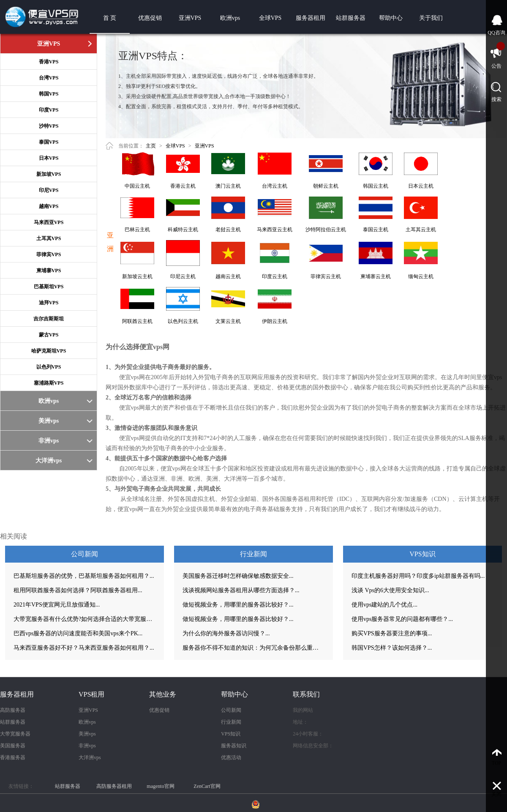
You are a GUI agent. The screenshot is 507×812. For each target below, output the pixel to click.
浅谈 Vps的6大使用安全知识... (390, 590)
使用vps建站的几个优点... (384, 605)
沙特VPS (49, 126)
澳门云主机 (228, 186)
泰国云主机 (376, 230)
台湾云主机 (275, 186)
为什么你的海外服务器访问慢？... (226, 633)
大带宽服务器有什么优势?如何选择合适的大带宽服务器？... (84, 619)
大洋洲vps (90, 757)
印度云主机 (275, 276)
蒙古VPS (49, 335)
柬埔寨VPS (49, 271)
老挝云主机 (228, 230)
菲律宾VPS (49, 254)
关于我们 (431, 18)
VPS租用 (91, 694)
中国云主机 (137, 186)
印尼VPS (49, 190)
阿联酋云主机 (137, 321)
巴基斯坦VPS (49, 287)
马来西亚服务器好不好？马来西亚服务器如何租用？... (84, 648)
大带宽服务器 (15, 734)
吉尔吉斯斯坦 (49, 319)
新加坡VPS (49, 174)
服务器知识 (234, 746)
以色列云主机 (183, 321)
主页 (151, 146)
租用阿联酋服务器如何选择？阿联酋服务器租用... (78, 590)
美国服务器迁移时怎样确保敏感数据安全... (238, 576)
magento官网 (160, 786)
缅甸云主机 (421, 276)
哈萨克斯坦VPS (49, 351)
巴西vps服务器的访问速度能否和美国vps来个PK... (78, 633)
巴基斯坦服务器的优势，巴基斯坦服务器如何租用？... (84, 576)
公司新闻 (231, 710)
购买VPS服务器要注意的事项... (392, 633)
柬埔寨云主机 (376, 276)
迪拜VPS (49, 303)
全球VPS (270, 18)
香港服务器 (13, 757)
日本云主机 (421, 186)
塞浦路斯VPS (49, 383)
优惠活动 (231, 757)
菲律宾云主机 (326, 276)
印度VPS (49, 110)
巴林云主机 (137, 230)
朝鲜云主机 (326, 186)
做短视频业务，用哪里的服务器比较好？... (238, 605)
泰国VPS (49, 142)
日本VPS (49, 158)
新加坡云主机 (137, 276)
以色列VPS (49, 367)
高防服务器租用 (114, 786)
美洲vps (87, 734)
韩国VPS (49, 94)
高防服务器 (13, 710)
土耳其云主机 (421, 230)
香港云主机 (183, 186)
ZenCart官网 (207, 786)
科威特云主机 (183, 230)
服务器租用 (311, 18)
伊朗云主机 (275, 321)
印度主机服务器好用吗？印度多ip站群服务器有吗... (418, 576)
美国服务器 (13, 746)
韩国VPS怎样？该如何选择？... (392, 648)
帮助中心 (391, 18)
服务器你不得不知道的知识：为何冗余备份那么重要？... (253, 648)
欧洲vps (230, 18)
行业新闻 (231, 722)
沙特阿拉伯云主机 (326, 230)
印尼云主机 (183, 276)
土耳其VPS (49, 238)
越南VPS (49, 206)
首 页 (110, 18)
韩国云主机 (376, 186)
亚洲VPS (190, 18)
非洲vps (87, 746)
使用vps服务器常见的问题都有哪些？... (402, 619)
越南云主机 (228, 276)
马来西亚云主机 (275, 230)
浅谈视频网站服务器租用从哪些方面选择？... (241, 590)
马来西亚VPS (49, 222)
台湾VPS (49, 78)
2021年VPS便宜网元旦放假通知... (57, 605)
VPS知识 (231, 734)
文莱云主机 (228, 321)
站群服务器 (351, 18)
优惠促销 (150, 18)
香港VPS (49, 62)
